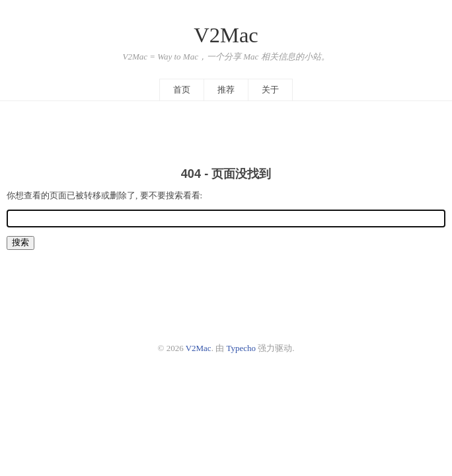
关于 (270, 90)
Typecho (241, 348)
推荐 (226, 90)
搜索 (20, 242)
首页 (182, 90)
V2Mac (226, 35)
